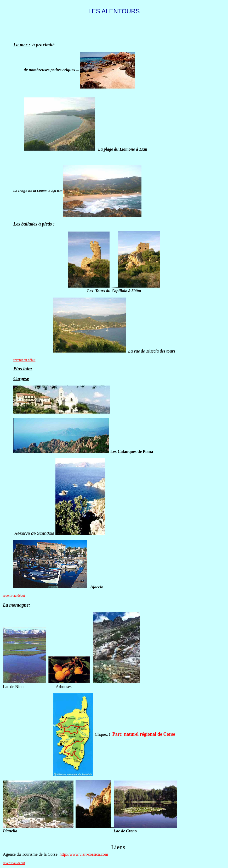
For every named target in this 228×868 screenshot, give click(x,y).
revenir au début (24, 360)
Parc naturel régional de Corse (144, 734)
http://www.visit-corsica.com (83, 854)
